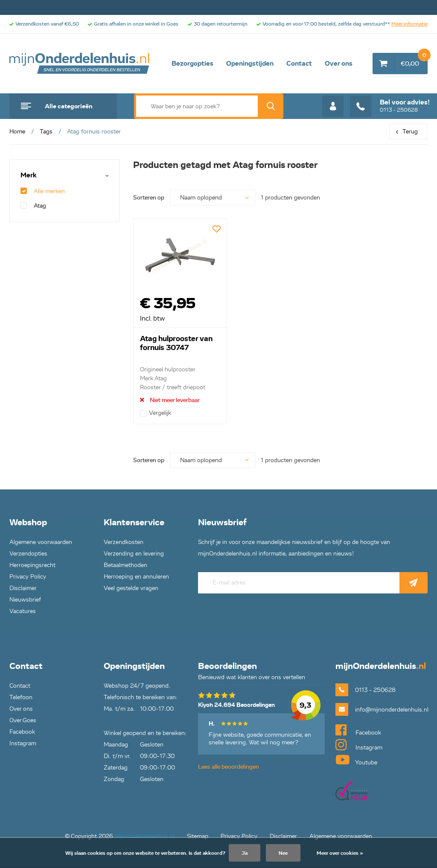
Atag (33, 206)
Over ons (339, 64)
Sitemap (198, 836)
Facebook (22, 732)
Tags (46, 132)
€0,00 (414, 60)
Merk (29, 175)
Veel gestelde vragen (131, 588)
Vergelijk (156, 413)
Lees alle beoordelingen (229, 767)
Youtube (356, 760)
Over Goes (23, 720)
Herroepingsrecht (32, 565)
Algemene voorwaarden (41, 542)
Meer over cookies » (340, 853)
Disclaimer (23, 588)
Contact (299, 64)
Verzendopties (28, 554)
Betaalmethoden (125, 565)
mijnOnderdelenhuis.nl (80, 64)
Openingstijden (250, 64)
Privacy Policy (28, 577)
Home (17, 132)
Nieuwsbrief (25, 600)
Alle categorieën (69, 106)
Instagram (23, 743)
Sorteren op (149, 198)
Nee (283, 853)
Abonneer (414, 583)
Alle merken (43, 191)
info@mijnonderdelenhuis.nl (391, 710)
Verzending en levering (134, 554)
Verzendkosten (124, 542)
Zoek (271, 106)
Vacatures (23, 611)
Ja (245, 853)
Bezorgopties (192, 64)
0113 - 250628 (390, 106)
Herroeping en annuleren (136, 577)
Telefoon (21, 697)
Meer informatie (409, 24)
